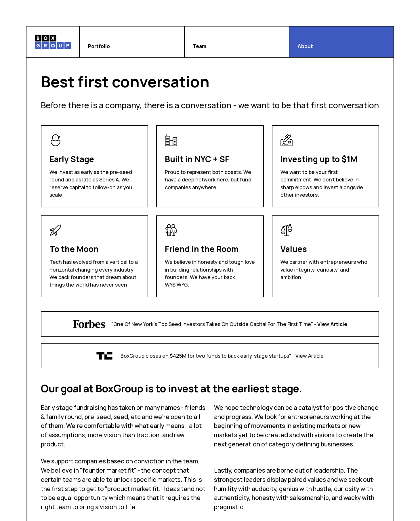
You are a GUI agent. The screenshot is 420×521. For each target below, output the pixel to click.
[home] (53, 42)
